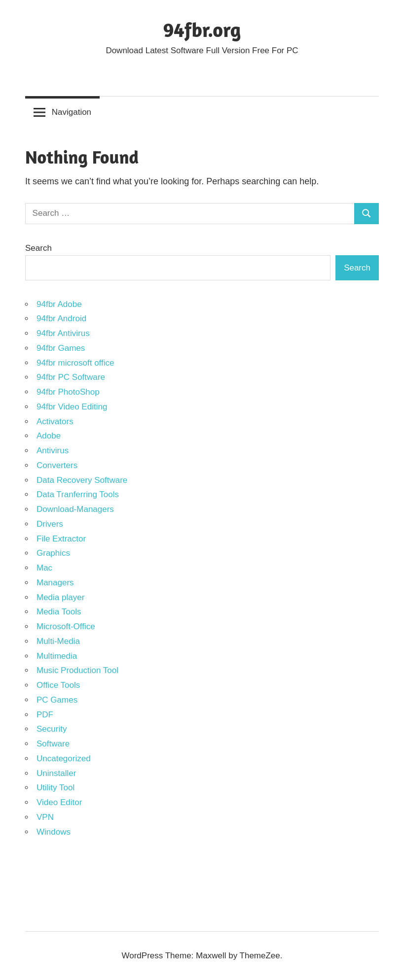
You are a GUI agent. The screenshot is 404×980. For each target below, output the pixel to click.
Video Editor (59, 802)
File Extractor (61, 539)
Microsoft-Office (66, 626)
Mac (44, 568)
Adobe (49, 436)
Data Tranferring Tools (78, 494)
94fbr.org (202, 30)
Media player (60, 597)
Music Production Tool (77, 670)
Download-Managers (75, 509)
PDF (45, 715)
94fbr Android (61, 319)
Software (53, 744)
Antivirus (53, 451)
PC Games (57, 700)
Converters (57, 465)
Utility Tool (55, 788)
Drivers (50, 524)
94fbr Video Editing (72, 407)
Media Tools (59, 612)
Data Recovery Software (82, 480)
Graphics (53, 553)
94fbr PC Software (71, 377)
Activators (55, 422)
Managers (55, 583)
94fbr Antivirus (63, 333)
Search (38, 248)
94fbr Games (61, 348)
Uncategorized (64, 759)
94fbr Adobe (59, 304)
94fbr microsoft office (75, 363)
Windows (54, 832)
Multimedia (57, 656)
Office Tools (58, 685)
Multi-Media (58, 641)
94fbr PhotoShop (68, 392)
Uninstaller (56, 773)
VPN (45, 817)
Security (52, 729)
